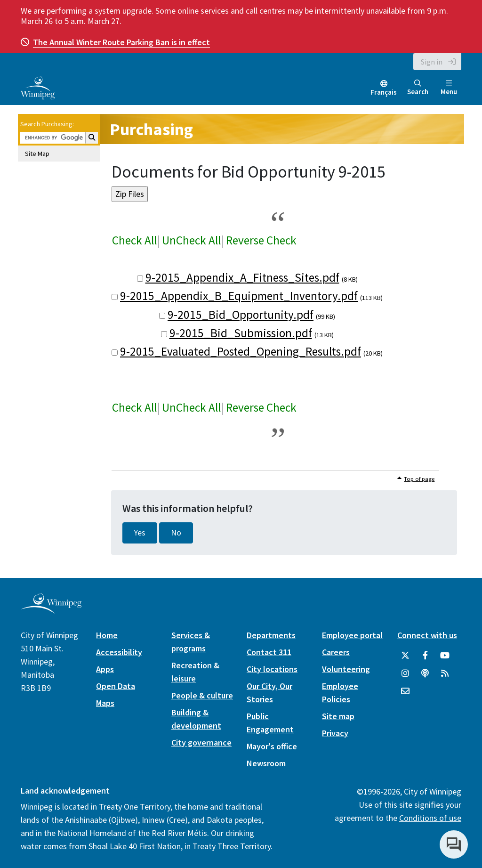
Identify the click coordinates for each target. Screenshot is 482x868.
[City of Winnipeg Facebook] (425, 656)
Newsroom (266, 763)
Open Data (116, 686)
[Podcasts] (425, 673)
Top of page (419, 479)
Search (418, 88)
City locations (272, 669)
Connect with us (427, 635)
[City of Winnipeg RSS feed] (445, 673)
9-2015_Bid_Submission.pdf (241, 333)
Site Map (37, 154)
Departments (271, 635)
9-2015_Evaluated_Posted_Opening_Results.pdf (241, 351)
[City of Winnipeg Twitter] (405, 656)
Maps (105, 703)
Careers (336, 652)
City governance (201, 742)
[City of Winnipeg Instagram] (405, 673)
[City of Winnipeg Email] (405, 691)
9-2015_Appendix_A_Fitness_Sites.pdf (242, 277)
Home (107, 635)
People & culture (202, 695)
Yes (140, 533)
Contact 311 (269, 652)
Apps (105, 669)
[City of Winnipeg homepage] (51, 610)
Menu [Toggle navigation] (449, 88)
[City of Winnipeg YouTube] (445, 656)
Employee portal (352, 635)
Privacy (335, 733)
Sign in (432, 62)
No (176, 533)
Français (384, 92)
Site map (338, 716)
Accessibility (119, 652)
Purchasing (151, 129)
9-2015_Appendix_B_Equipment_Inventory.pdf (239, 296)
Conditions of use (430, 818)
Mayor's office (272, 746)
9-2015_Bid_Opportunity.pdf (241, 315)
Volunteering (346, 669)
